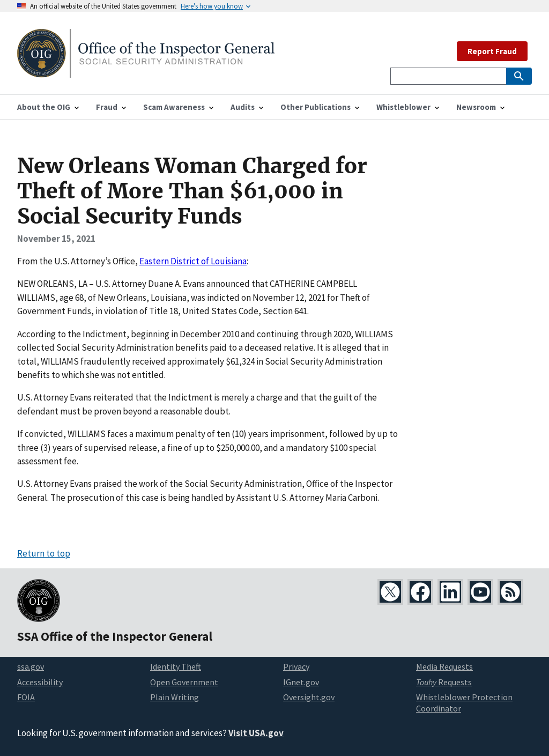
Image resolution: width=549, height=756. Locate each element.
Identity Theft (176, 666)
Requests (444, 682)
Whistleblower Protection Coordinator (464, 703)
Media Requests (444, 666)
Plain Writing (175, 697)
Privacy (296, 666)
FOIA (26, 697)
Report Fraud (492, 51)
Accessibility (40, 682)
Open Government (184, 682)
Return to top (44, 553)
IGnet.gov (301, 682)
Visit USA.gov (256, 733)
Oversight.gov (309, 697)
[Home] (146, 71)
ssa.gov (31, 666)
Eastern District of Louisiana (193, 261)
